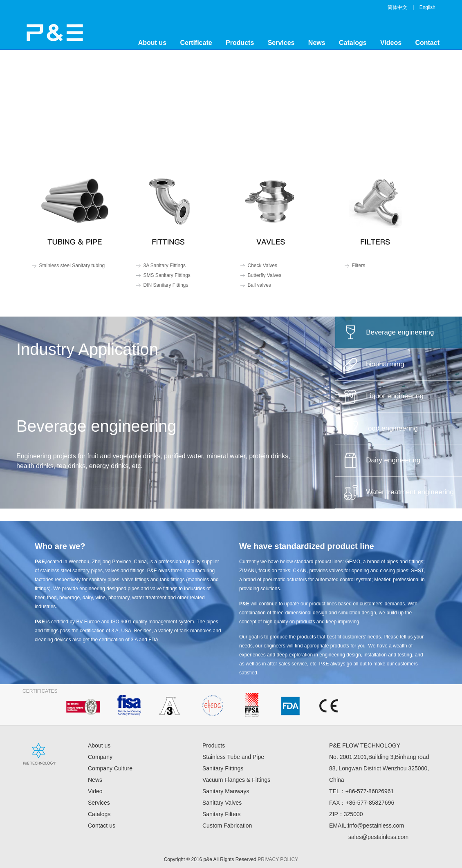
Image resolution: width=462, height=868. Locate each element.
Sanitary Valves (222, 803)
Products (240, 43)
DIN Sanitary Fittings (166, 285)
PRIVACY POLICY (278, 859)
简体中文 (397, 7)
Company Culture (110, 768)
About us (152, 43)
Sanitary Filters (221, 814)
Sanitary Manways (226, 791)
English (427, 7)
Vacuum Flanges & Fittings (236, 780)
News (317, 43)
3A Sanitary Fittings (165, 266)
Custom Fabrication (227, 826)
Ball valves (259, 285)
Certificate (196, 43)
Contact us (102, 826)
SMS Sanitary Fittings (167, 275)
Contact (427, 43)
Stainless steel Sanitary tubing (72, 266)
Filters (359, 266)
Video (95, 791)
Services (281, 43)
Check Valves (262, 266)
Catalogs (353, 43)
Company (100, 757)
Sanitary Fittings (223, 768)
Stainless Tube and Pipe (233, 757)
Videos (391, 43)
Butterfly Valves (265, 275)
